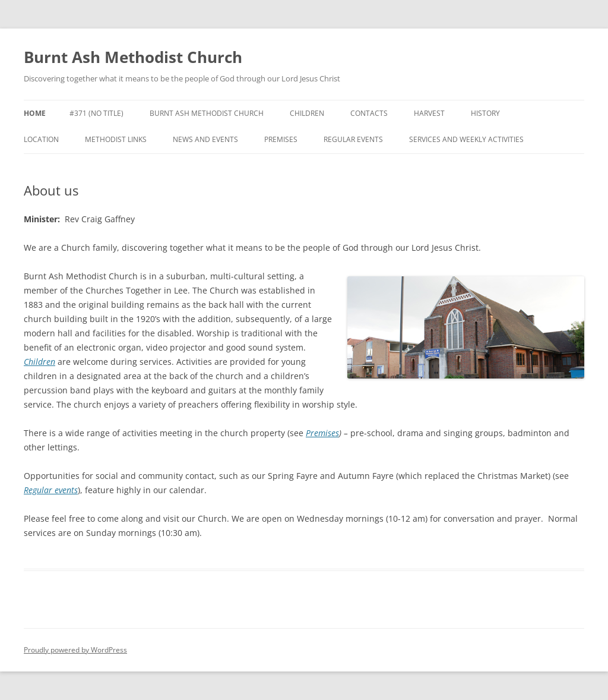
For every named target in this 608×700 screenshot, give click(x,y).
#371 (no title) (96, 113)
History (485, 113)
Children (307, 113)
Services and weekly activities (466, 139)
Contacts (369, 113)
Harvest (429, 113)
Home (35, 113)
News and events (205, 139)
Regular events (353, 139)
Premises (281, 139)
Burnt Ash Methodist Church (133, 57)
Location (41, 139)
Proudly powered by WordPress (75, 650)
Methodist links (116, 139)
